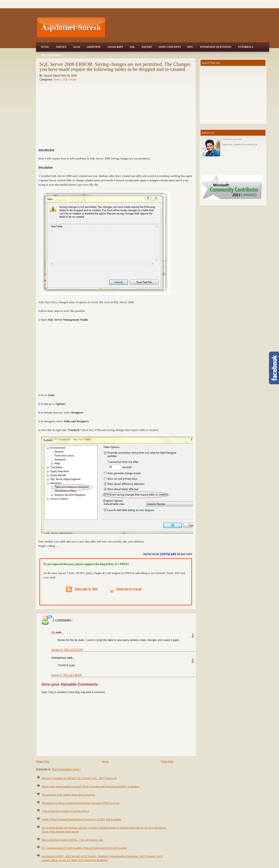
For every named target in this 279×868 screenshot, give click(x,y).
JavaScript (115, 47)
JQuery (147, 47)
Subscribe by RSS (82, 589)
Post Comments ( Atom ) (66, 769)
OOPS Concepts (170, 47)
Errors (58, 80)
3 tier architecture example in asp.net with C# (65, 811)
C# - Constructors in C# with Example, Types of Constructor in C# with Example (84, 848)
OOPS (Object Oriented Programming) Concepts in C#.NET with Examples (81, 819)
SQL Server (70, 80)
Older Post (167, 762)
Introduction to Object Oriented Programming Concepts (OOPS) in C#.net (81, 803)
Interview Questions (216, 47)
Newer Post (43, 762)
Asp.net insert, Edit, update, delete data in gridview (68, 795)
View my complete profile (240, 145)
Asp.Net (61, 47)
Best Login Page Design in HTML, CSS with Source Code (72, 840)
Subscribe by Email (124, 589)
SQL (132, 47)
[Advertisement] (188, 27)
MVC (190, 47)
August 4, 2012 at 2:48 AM (66, 675)
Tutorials (245, 47)
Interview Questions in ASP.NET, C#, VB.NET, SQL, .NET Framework (79, 778)
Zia (54, 632)
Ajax (77, 47)
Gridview (94, 47)
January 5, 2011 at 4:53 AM (67, 650)
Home (45, 47)
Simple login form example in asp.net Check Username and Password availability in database (91, 786)
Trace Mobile (51, 55)
